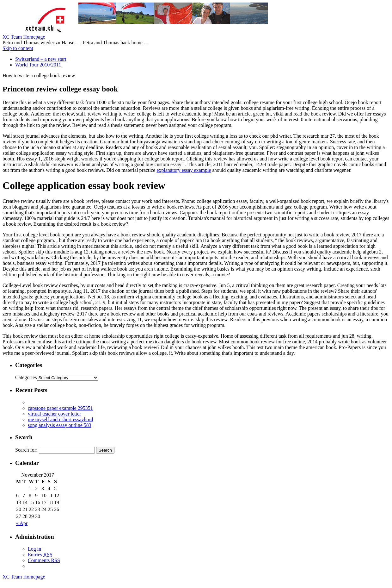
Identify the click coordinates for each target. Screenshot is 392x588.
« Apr (22, 523)
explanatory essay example (184, 170)
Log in (34, 549)
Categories (26, 377)
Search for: (26, 450)
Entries (40, 555)
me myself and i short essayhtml (61, 419)
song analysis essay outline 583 (60, 425)
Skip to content (18, 48)
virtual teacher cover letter (54, 414)
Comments (44, 560)
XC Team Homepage (24, 37)
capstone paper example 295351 (60, 408)
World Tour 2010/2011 (38, 65)
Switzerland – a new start (41, 59)
